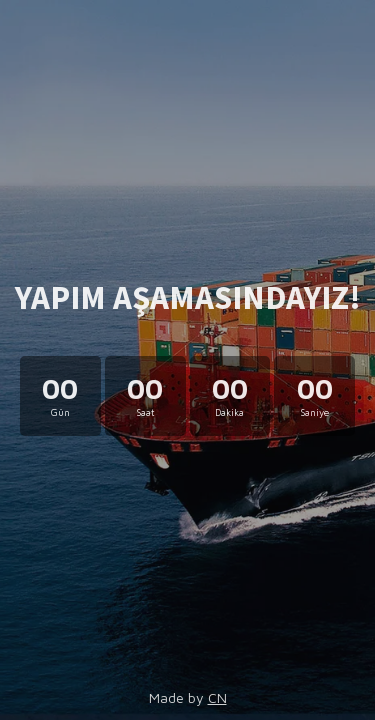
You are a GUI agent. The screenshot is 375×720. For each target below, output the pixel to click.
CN (217, 697)
